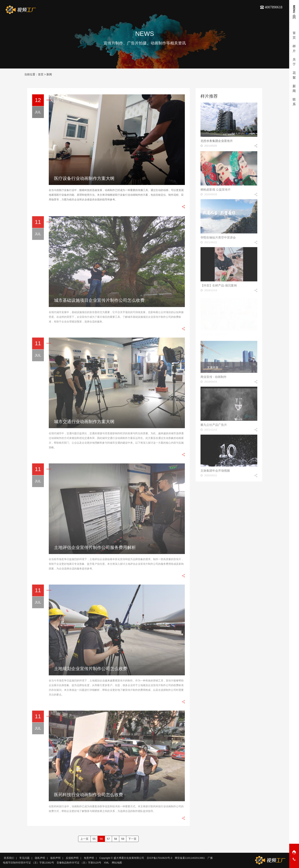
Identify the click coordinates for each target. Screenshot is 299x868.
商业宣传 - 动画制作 (214, 379)
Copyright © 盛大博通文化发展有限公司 (122, 858)
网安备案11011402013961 (190, 858)
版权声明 (55, 858)
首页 (41, 74)
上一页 (84, 839)
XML (107, 863)
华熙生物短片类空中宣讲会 (218, 239)
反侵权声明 (72, 858)
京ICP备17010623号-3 (159, 858)
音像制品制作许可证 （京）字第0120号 (79, 863)
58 (116, 839)
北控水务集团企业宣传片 (217, 141)
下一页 (132, 839)
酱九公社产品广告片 (214, 427)
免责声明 (89, 858)
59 (123, 839)
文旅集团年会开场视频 (215, 472)
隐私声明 (40, 858)
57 (108, 839)
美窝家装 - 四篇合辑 (214, 333)
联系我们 (9, 858)
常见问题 (24, 858)
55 (94, 839)
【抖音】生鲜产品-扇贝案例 (219, 287)
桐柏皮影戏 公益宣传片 (216, 191)
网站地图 (117, 863)
